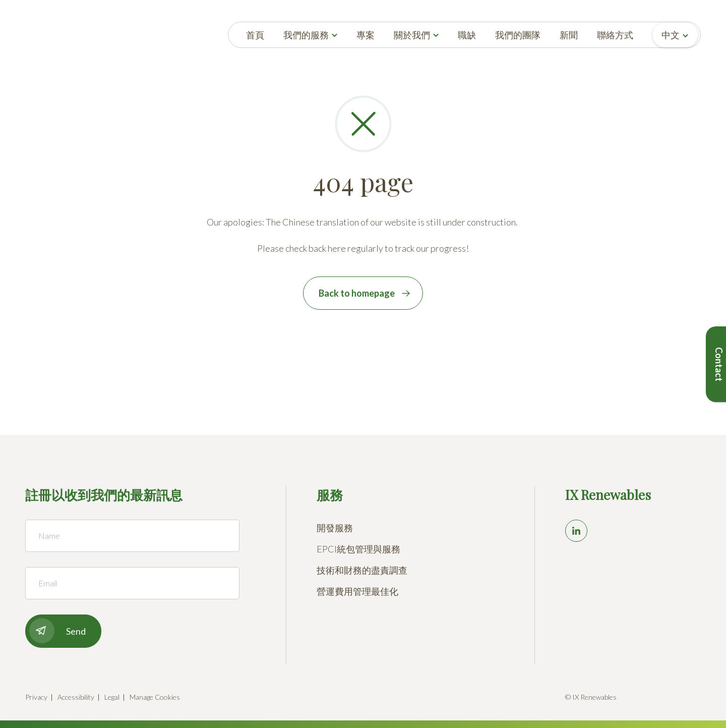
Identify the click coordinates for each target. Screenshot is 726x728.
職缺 (467, 35)
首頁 (255, 35)
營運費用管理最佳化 (357, 591)
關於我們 (412, 35)
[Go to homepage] (46, 35)
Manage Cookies (155, 697)
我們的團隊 (518, 35)
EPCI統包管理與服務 (358, 549)
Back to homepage (357, 293)
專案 (366, 35)
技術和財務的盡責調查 (362, 570)
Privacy (36, 697)
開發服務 (335, 528)
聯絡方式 (615, 35)
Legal (112, 697)
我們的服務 (306, 35)
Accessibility (76, 697)
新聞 (569, 35)
